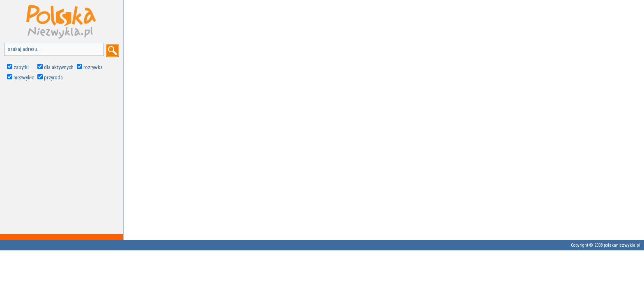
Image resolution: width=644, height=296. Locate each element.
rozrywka (93, 67)
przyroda (53, 77)
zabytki (21, 67)
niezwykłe (24, 77)
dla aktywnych (59, 67)
